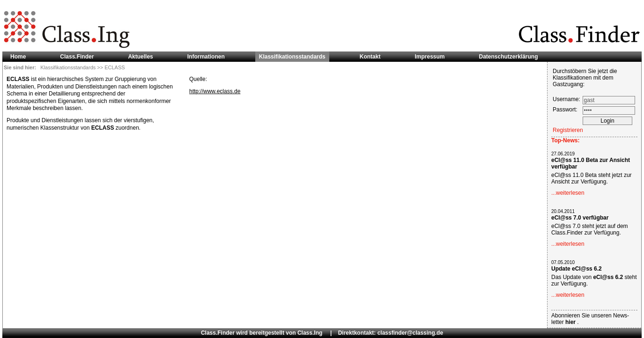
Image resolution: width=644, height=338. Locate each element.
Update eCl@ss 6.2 (577, 269)
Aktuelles (140, 57)
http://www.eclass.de (215, 91)
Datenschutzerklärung (509, 57)
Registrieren (568, 130)
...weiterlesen (568, 193)
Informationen (206, 57)
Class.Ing (310, 333)
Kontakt (370, 57)
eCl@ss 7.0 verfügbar (580, 218)
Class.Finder (77, 57)
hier (571, 322)
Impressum (429, 57)
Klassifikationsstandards (69, 67)
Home (18, 57)
